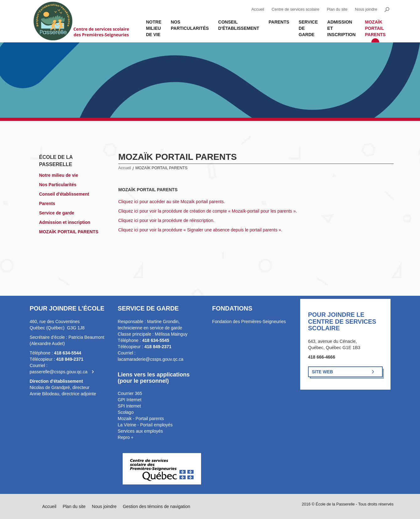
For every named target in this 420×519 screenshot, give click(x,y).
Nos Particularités (190, 25)
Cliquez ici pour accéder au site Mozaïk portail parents (171, 202)
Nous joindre (366, 9)
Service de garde (308, 28)
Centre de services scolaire (295, 9)
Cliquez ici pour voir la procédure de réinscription (166, 220)
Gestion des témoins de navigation (156, 506)
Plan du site (337, 9)
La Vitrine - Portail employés (145, 425)
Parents (279, 22)
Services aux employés (140, 431)
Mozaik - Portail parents (141, 419)
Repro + (125, 437)
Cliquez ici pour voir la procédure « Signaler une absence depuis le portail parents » (200, 230)
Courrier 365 (130, 393)
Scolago (126, 412)
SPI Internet (129, 406)
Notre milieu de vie (154, 28)
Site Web (322, 372)
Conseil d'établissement (239, 25)
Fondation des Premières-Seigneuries (249, 322)
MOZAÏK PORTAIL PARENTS (375, 28)
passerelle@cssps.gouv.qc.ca (59, 372)
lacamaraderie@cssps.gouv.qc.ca (150, 359)
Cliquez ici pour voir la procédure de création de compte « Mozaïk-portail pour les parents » (207, 211)
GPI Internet (129, 400)
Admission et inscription (341, 28)
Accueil (258, 9)
